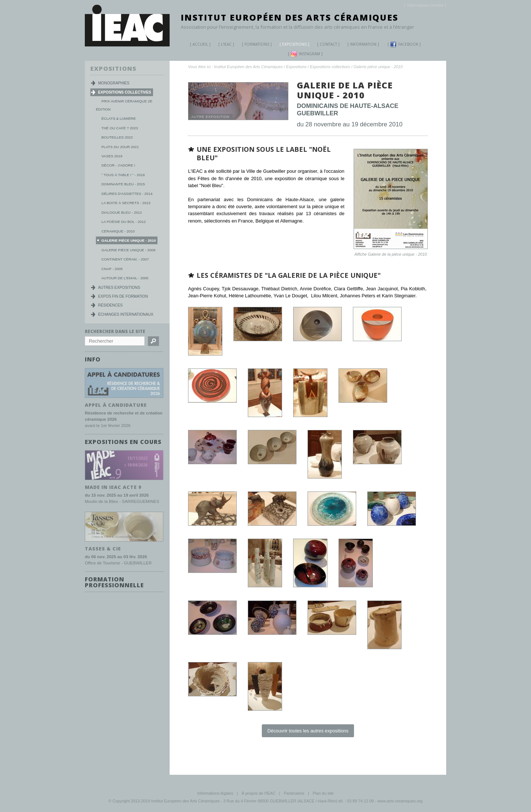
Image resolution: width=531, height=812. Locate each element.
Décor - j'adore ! (118, 165)
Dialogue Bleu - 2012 (122, 212)
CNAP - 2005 (112, 269)
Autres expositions (119, 288)
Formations (254, 45)
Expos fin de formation (123, 296)
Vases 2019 (112, 156)
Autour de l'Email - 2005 (125, 278)
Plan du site (323, 793)
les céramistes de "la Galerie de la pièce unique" (289, 275)
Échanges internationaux (126, 314)
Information (363, 44)
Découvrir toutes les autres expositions (308, 731)
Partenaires (294, 793)
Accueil (200, 44)
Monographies (114, 83)
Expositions (292, 45)
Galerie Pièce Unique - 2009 (128, 250)
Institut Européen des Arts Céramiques (289, 17)
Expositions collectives (330, 67)
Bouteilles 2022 (117, 137)
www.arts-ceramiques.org (400, 801)
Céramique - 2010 (118, 231)
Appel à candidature (116, 405)
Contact (328, 44)
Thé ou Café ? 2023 (120, 128)
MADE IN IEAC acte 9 (113, 487)
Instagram (305, 54)
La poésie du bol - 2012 (124, 222)
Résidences (110, 305)
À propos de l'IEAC (258, 793)
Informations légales (215, 793)
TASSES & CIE (103, 548)
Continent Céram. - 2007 (125, 259)
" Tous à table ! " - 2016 (123, 175)
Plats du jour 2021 (120, 147)
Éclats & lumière (119, 118)
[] (425, 5)
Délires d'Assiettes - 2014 (127, 194)
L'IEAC (223, 45)
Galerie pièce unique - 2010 (378, 67)
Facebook (404, 44)
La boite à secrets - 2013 (126, 203)
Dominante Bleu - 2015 (123, 184)
